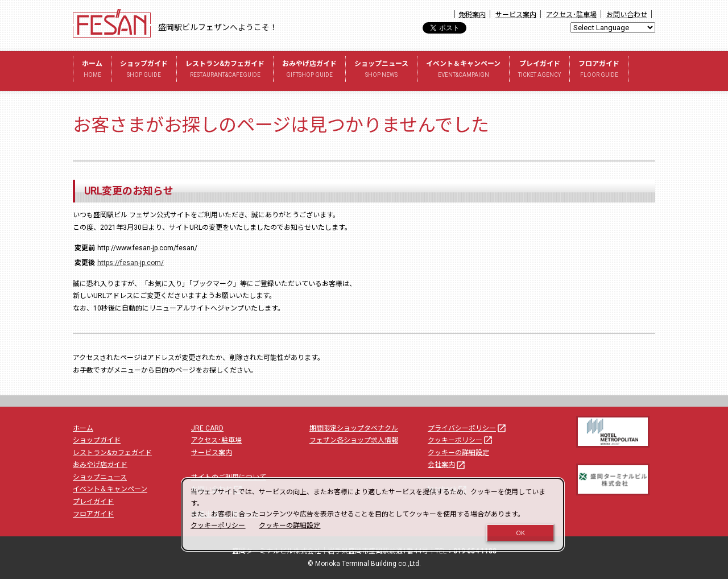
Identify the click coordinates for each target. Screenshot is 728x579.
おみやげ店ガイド (309, 70)
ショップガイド (144, 70)
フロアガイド (599, 70)
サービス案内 (516, 15)
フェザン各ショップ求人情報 (354, 440)
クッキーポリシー (461, 440)
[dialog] (373, 514)
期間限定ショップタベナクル (354, 428)
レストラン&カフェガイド (225, 70)
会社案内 (447, 465)
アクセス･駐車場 (571, 15)
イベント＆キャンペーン (463, 70)
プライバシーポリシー (468, 428)
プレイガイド (539, 70)
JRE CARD (207, 428)
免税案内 (472, 15)
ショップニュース (381, 70)
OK (521, 533)
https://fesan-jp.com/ (131, 263)
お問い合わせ (627, 15)
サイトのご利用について (229, 477)
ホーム (92, 70)
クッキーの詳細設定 (458, 453)
